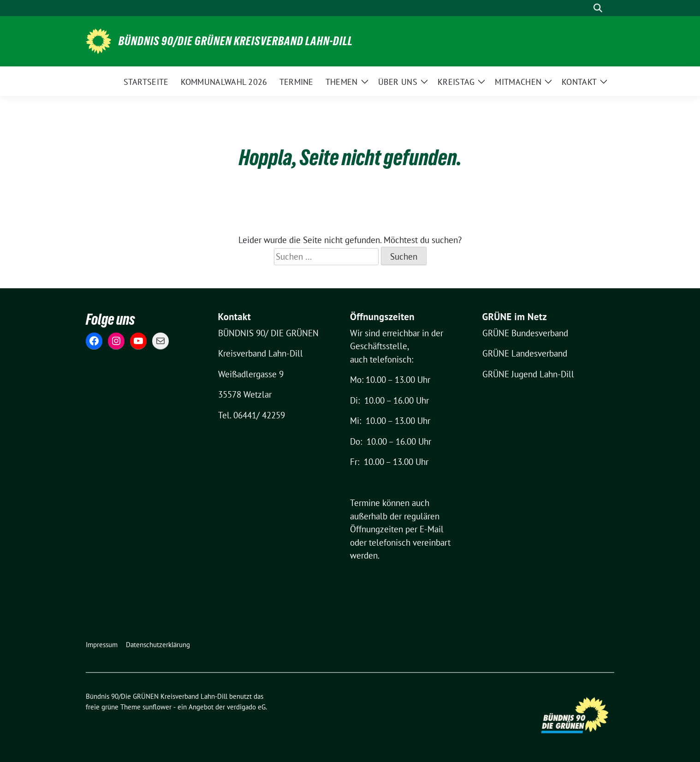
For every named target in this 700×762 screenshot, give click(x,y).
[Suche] (585, 8)
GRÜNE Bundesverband (525, 333)
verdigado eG (246, 707)
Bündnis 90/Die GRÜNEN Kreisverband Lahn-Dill (236, 41)
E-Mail (432, 529)
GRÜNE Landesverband (525, 353)
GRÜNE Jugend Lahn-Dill (528, 374)
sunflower (157, 707)
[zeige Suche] (598, 8)
